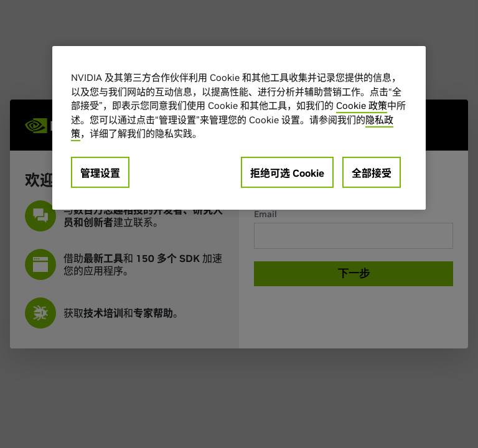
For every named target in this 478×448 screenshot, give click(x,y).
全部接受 (372, 172)
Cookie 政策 (362, 105)
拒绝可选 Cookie (287, 172)
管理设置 (100, 172)
